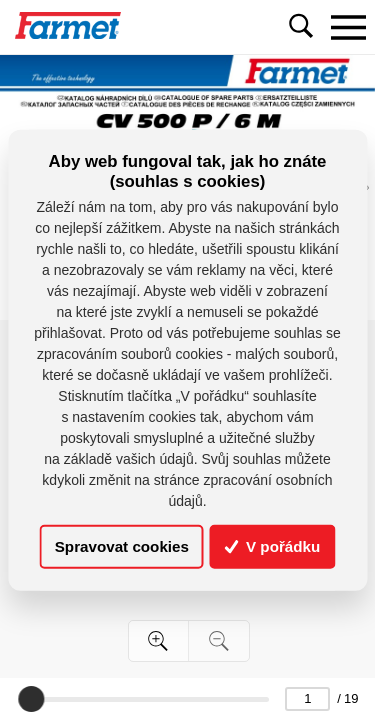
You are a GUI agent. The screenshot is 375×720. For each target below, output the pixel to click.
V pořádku (273, 546)
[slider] (31, 699)
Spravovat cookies (122, 546)
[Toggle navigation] (348, 27)
